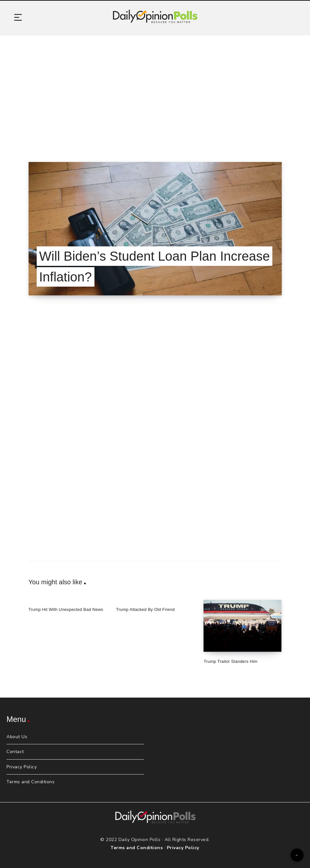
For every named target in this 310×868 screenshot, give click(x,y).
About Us (17, 737)
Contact (15, 752)
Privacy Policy (22, 767)
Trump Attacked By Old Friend (145, 609)
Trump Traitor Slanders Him (230, 661)
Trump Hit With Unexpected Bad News (66, 609)
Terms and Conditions (31, 782)
